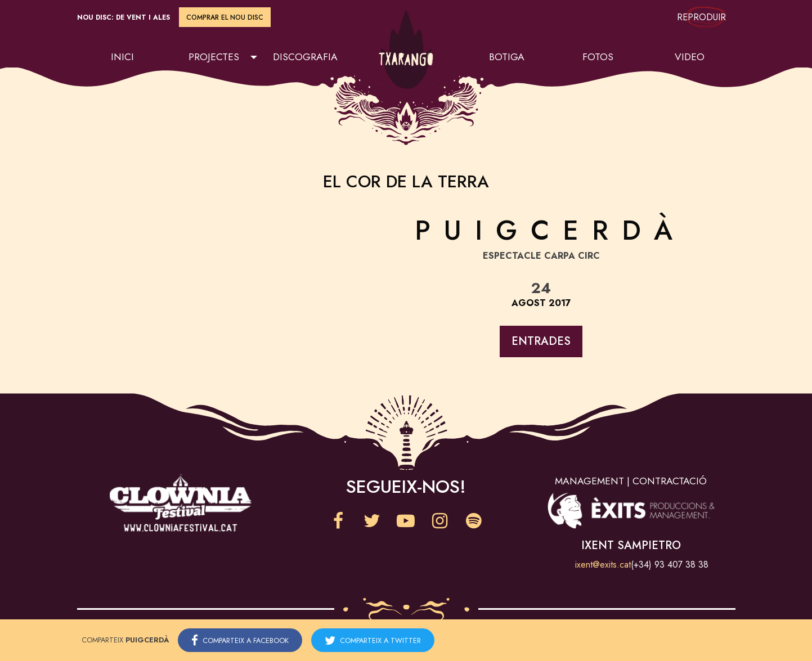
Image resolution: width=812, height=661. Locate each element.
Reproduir (706, 17)
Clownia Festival (181, 503)
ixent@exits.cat (603, 565)
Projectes (214, 57)
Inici (122, 57)
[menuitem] (123, 57)
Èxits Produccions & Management (631, 511)
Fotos (598, 57)
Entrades (541, 341)
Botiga (507, 57)
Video (690, 57)
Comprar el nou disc (225, 17)
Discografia (305, 57)
